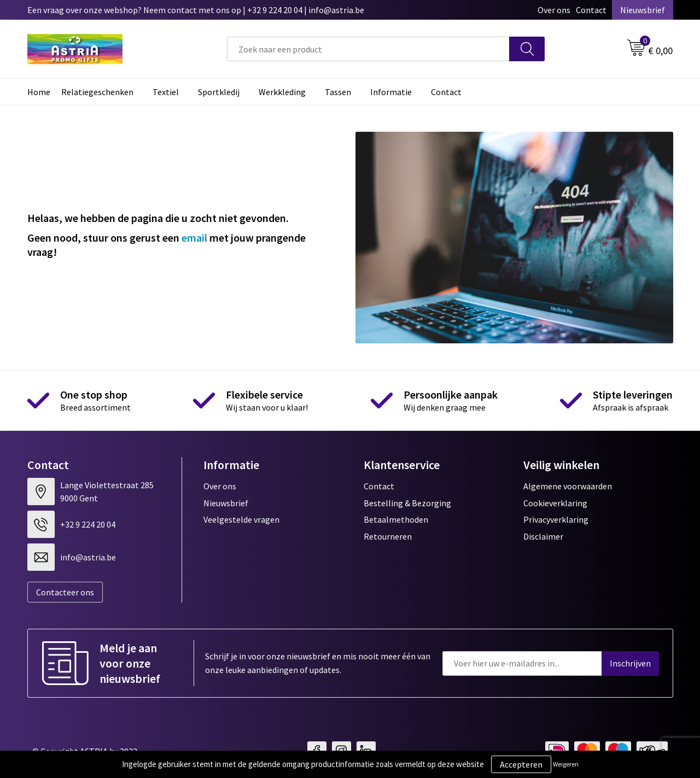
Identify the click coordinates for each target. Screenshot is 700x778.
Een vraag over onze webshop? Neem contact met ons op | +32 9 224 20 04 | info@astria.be (196, 10)
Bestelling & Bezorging (407, 503)
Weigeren (566, 764)
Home (39, 92)
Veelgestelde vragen (241, 519)
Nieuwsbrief (643, 10)
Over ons (554, 10)
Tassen (338, 92)
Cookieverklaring (555, 503)
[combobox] (368, 49)
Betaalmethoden (396, 519)
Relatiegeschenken (97, 92)
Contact (591, 10)
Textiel (166, 92)
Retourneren (388, 536)
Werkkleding (282, 92)
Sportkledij (219, 92)
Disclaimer (543, 536)
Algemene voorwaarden (568, 486)
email (194, 238)
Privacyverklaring (556, 519)
